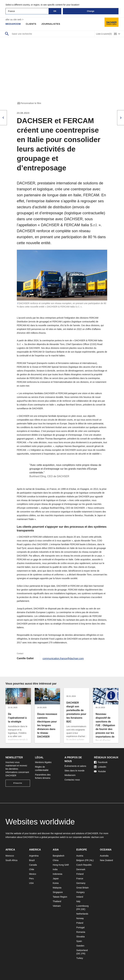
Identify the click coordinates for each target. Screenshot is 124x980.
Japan (56, 879)
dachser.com (97, 837)
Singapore (58, 892)
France (80, 879)
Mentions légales (43, 762)
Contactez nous (72, 780)
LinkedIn (100, 767)
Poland (80, 923)
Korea (56, 883)
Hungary (81, 892)
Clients (31, 24)
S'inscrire (18, 783)
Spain (79, 941)
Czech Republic (84, 865)
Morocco (10, 856)
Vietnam (57, 906)
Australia (104, 856)
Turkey (80, 958)
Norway (80, 918)
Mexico (33, 874)
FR (87, 860)
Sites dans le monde (75, 771)
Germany (81, 883)
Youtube (100, 771)
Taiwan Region (60, 897)
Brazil (32, 860)
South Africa (11, 860)
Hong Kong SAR (61, 865)
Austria (80, 856)
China (56, 860)
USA (31, 883)
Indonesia (57, 874)
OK (55, 11)
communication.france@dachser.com (63, 658)
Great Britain (83, 888)
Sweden (80, 946)
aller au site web (15, 20)
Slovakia (81, 937)
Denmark (81, 869)
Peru (31, 879)
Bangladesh (58, 856)
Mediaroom (13, 24)
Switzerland (82, 950)
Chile (32, 869)
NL (91, 860)
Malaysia (57, 888)
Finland (80, 874)
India (55, 869)
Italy (78, 901)
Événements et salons (75, 766)
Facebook (101, 762)
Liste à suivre (104, 34)
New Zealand (106, 860)
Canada (33, 865)
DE (83, 909)
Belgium (80, 860)
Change (91, 11)
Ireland (80, 897)
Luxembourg (83, 906)
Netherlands (82, 914)
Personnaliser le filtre (29, 103)
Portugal (80, 927)
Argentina (34, 856)
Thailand (57, 901)
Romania (81, 932)
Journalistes (51, 24)
